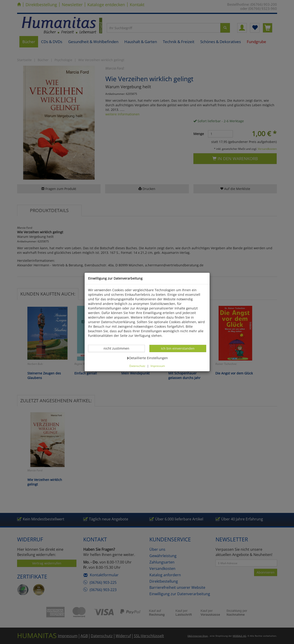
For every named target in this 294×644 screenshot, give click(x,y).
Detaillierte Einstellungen (147, 358)
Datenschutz (137, 366)
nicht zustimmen (119, 348)
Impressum (158, 366)
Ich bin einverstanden (178, 348)
